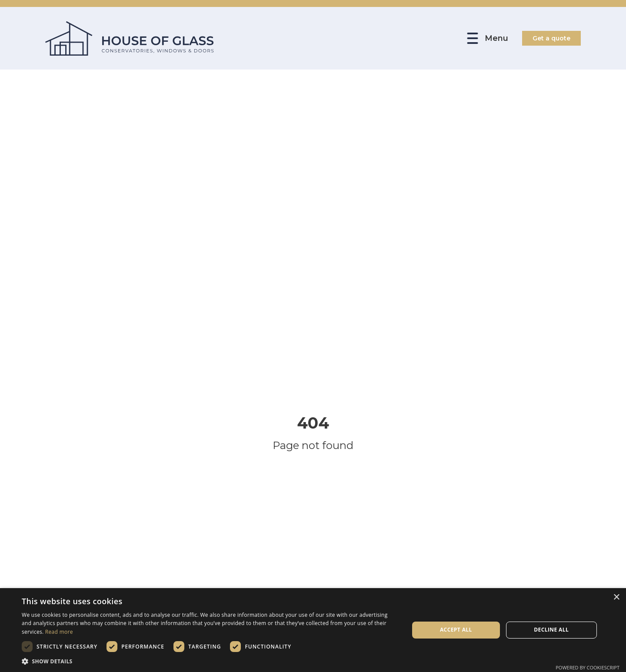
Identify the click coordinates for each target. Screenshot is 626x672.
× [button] (616, 597)
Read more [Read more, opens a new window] (59, 632)
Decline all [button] (551, 630)
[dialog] (313, 630)
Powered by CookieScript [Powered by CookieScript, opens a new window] (588, 667)
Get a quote (551, 38)
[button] (210, 661)
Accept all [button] (456, 630)
